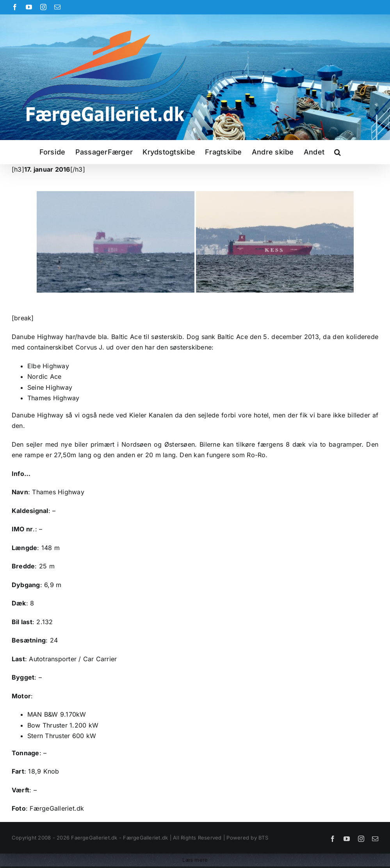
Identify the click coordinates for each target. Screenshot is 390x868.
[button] (337, 152)
